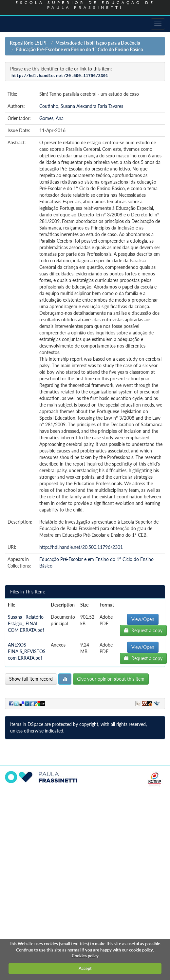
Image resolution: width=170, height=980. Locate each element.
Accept (85, 968)
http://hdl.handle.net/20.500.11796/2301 (81, 547)
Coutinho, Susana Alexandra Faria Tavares (81, 106)
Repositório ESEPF (29, 43)
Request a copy (143, 630)
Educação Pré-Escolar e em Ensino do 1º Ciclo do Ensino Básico (80, 49)
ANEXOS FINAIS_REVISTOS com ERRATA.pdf (27, 651)
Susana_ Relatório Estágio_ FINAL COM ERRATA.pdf (26, 623)
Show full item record (31, 679)
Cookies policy (85, 956)
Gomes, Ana (51, 118)
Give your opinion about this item (111, 679)
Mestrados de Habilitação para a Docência (98, 43)
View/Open (143, 619)
